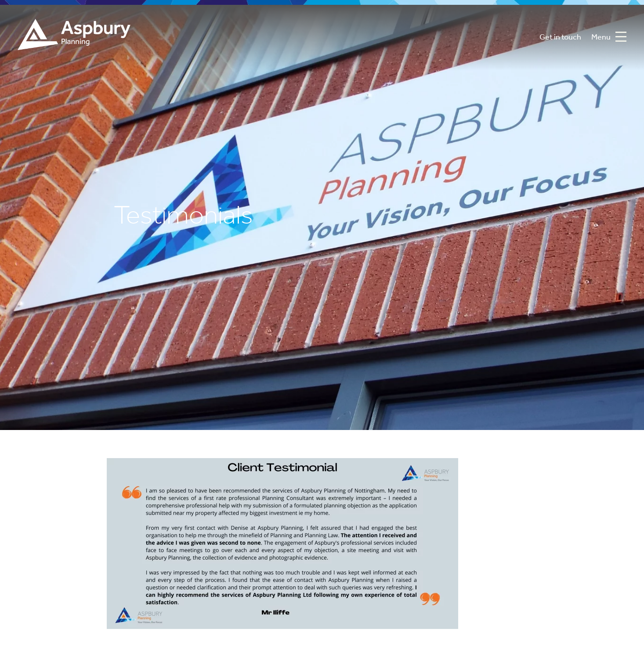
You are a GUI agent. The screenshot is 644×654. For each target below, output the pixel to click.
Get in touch (560, 38)
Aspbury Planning (74, 38)
